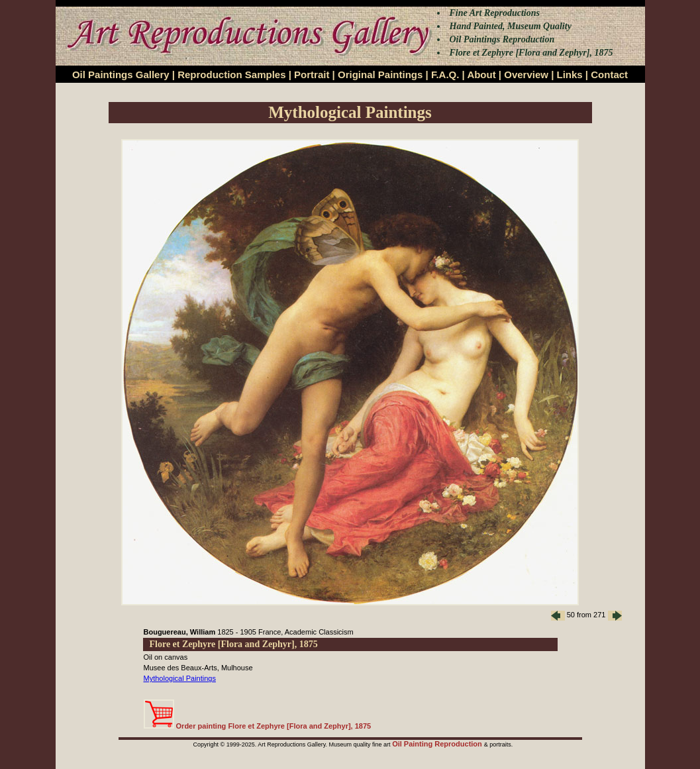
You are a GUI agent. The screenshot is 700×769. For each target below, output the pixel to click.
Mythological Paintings (180, 678)
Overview (526, 75)
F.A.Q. (445, 75)
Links (570, 75)
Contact (609, 75)
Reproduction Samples (231, 75)
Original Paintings (380, 75)
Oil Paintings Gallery (121, 75)
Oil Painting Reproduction (438, 744)
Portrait (312, 75)
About (481, 75)
